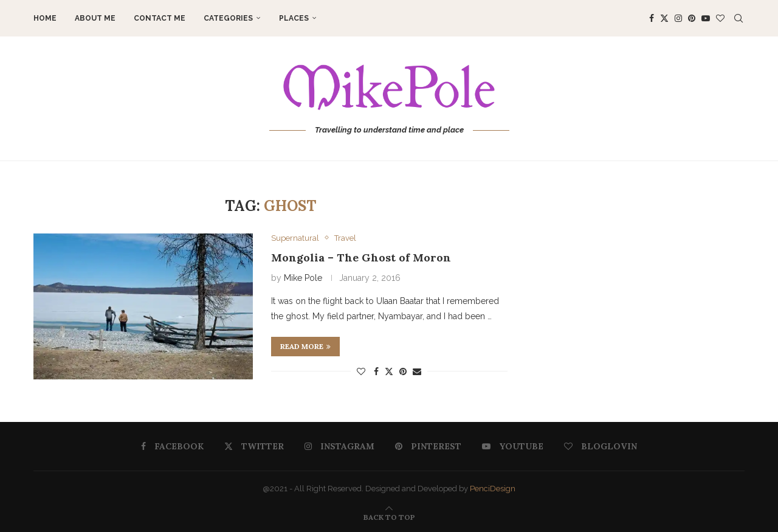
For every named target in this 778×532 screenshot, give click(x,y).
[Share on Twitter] (389, 371)
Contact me (160, 18)
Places (294, 18)
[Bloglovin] (720, 18)
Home (45, 18)
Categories (228, 18)
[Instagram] (678, 18)
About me (95, 18)
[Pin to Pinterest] (403, 371)
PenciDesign (493, 489)
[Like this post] (361, 371)
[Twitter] (664, 18)
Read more (305, 346)
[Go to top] (389, 517)
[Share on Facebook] (376, 371)
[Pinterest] (692, 18)
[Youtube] (706, 18)
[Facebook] (652, 18)
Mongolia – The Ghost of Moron (361, 257)
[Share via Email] (417, 371)
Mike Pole (303, 278)
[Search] (738, 18)
